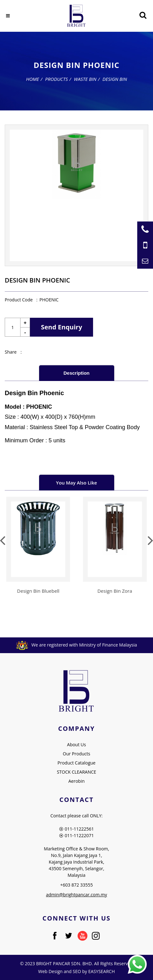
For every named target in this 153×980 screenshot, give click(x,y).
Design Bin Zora (115, 591)
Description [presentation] (76, 373)
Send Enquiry (62, 327)
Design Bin (115, 79)
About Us (77, 745)
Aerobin (77, 781)
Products (56, 79)
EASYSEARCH (102, 971)
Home (33, 79)
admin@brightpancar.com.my (77, 895)
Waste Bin (85, 79)
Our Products (76, 754)
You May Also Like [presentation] (77, 483)
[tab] (77, 373)
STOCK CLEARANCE (76, 772)
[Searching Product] (143, 15)
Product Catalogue (76, 763)
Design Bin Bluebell (38, 591)
